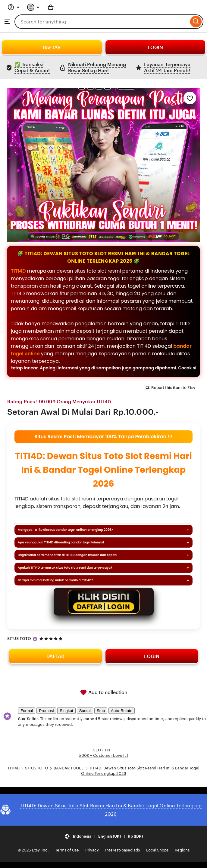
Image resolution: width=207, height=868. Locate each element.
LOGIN (155, 47)
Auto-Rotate (122, 711)
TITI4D (18, 271)
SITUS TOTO (19, 639)
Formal (27, 711)
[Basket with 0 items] (51, 7)
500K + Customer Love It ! (103, 755)
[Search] (196, 22)
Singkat (66, 711)
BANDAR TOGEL (69, 768)
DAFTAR (52, 47)
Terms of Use (67, 850)
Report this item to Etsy (170, 388)
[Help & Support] (14, 7)
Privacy (92, 850)
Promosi (46, 711)
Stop (101, 711)
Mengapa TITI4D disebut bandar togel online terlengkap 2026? (65, 530)
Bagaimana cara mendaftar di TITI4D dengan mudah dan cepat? (67, 555)
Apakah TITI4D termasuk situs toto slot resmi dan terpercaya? (65, 568)
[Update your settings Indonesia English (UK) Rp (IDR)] (104, 837)
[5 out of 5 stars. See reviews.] (52, 639)
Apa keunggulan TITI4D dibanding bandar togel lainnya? (61, 542)
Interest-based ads (122, 850)
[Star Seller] (35, 639)
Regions (182, 850)
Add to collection (104, 692)
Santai (85, 711)
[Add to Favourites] (190, 98)
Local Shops (157, 850)
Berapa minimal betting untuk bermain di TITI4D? (55, 580)
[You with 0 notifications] (33, 7)
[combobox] (102, 22)
